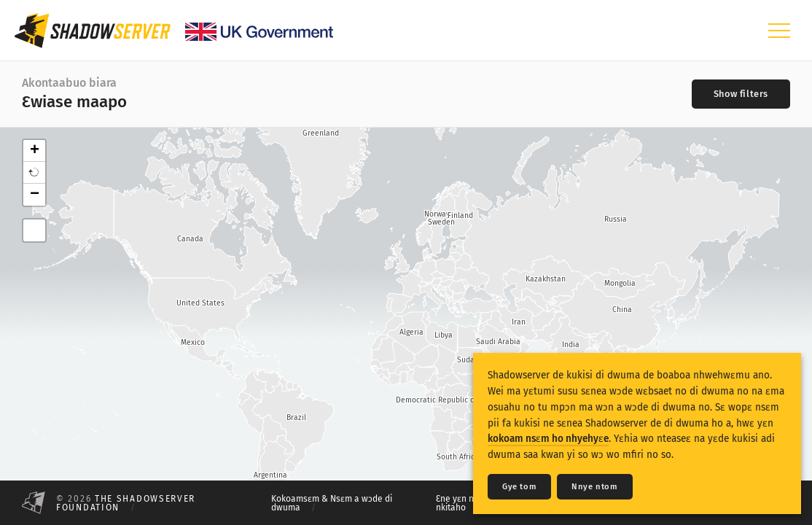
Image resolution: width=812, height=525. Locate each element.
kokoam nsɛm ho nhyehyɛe (548, 439)
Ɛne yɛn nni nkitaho (458, 503)
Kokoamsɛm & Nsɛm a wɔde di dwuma (332, 503)
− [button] (35, 195)
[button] (34, 173)
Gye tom (519, 487)
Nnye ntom (594, 487)
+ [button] (35, 151)
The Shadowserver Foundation (126, 503)
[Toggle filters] (741, 94)
